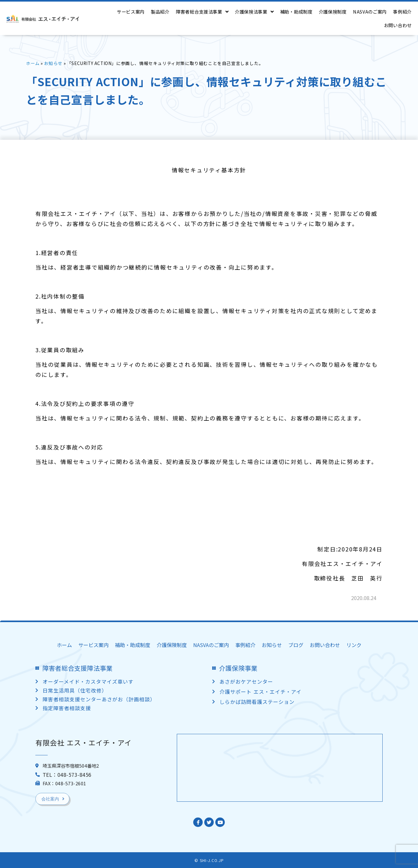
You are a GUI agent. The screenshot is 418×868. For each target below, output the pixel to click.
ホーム (33, 63)
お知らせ (53, 63)
